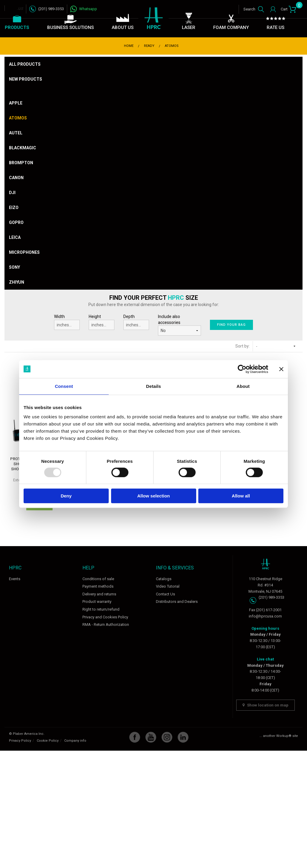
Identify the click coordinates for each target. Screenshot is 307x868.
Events (15, 579)
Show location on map (265, 705)
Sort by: (242, 346)
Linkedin (183, 737)
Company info (75, 741)
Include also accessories (169, 319)
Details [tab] (153, 386)
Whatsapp (88, 9)
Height (102, 322)
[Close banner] (281, 369)
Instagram (167, 737)
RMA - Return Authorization (106, 625)
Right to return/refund (101, 609)
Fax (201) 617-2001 (265, 610)
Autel (16, 133)
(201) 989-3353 (51, 9)
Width (67, 322)
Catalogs (164, 579)
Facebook (135, 737)
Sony (14, 267)
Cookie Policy (48, 741)
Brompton (21, 163)
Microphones (24, 252)
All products (25, 64)
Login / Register (272, 9)
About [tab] (243, 386)
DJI (12, 193)
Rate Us (275, 27)
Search (249, 9)
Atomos (18, 118)
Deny (66, 496)
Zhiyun (17, 282)
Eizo (14, 208)
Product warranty (97, 602)
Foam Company (231, 27)
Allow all (241, 496)
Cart (289, 8)
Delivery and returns (99, 594)
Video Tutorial (168, 586)
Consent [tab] (64, 386)
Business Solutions (70, 27)
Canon (16, 178)
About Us (123, 27)
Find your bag (231, 325)
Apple (16, 103)
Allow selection (153, 496)
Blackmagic (23, 148)
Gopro (16, 222)
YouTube (151, 737)
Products (17, 27)
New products (26, 79)
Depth (136, 322)
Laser (189, 27)
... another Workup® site (279, 736)
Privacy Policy (20, 741)
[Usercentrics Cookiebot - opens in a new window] (242, 369)
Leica (15, 237)
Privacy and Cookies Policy (105, 617)
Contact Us (165, 594)
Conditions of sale (98, 579)
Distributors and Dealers (177, 602)
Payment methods (98, 586)
